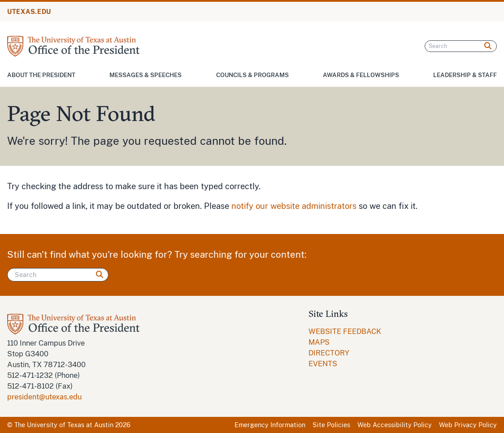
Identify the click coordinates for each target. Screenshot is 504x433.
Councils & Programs (252, 75)
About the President (41, 75)
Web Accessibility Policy (395, 425)
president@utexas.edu (44, 397)
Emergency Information (270, 425)
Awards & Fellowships (361, 75)
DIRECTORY (329, 353)
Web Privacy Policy (468, 425)
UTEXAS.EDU (29, 12)
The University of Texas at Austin (64, 425)
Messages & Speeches (146, 75)
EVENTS (323, 364)
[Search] (461, 46)
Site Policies (331, 425)
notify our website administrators (294, 206)
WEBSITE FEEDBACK (345, 331)
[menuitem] (345, 332)
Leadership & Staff (465, 75)
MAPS (319, 342)
